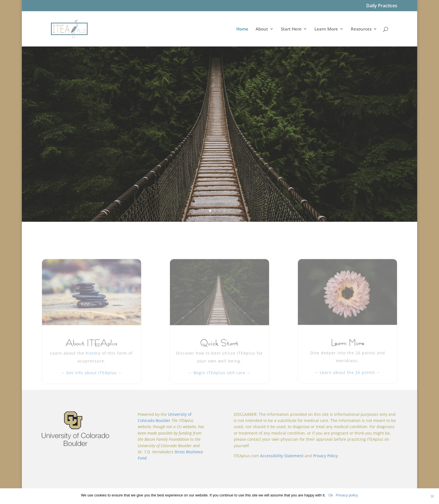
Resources (361, 29)
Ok (331, 495)
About (262, 29)
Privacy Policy (325, 455)
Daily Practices (382, 6)
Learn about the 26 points (347, 398)
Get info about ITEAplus (91, 398)
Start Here (291, 29)
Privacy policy (347, 495)
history (94, 379)
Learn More (326, 29)
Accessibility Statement (282, 455)
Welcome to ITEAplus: (219, 119)
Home (242, 29)
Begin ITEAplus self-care (220, 398)
